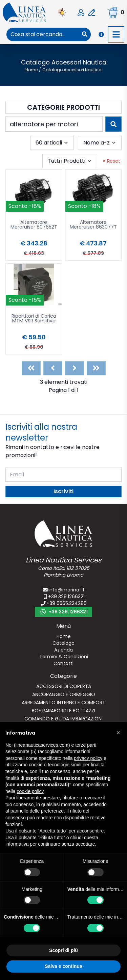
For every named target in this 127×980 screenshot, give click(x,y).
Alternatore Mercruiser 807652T (34, 225)
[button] (118, 733)
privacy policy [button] (88, 758)
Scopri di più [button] (63, 950)
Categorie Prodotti (63, 107)
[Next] (75, 368)
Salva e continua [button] (63, 966)
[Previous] (53, 368)
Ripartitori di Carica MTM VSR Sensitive (34, 319)
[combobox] (43, 34)
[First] (31, 368)
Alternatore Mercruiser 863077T (93, 225)
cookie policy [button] (30, 791)
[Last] (96, 368)
